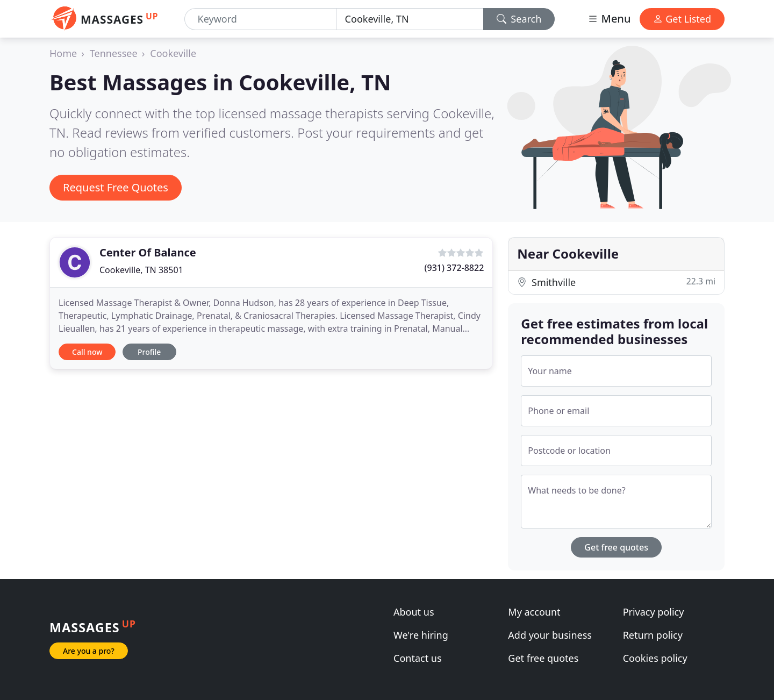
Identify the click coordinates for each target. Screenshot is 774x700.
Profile (149, 352)
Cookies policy (655, 658)
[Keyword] (260, 19)
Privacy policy (654, 612)
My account (534, 612)
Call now (87, 352)
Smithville (616, 282)
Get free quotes (616, 547)
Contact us (418, 658)
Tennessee (114, 53)
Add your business (550, 635)
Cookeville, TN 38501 (141, 270)
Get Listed (682, 19)
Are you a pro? (89, 651)
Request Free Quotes (116, 187)
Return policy (653, 635)
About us (414, 612)
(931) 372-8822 (454, 268)
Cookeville (173, 53)
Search (519, 19)
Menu (609, 19)
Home (63, 53)
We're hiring (421, 635)
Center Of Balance (148, 252)
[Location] (410, 19)
